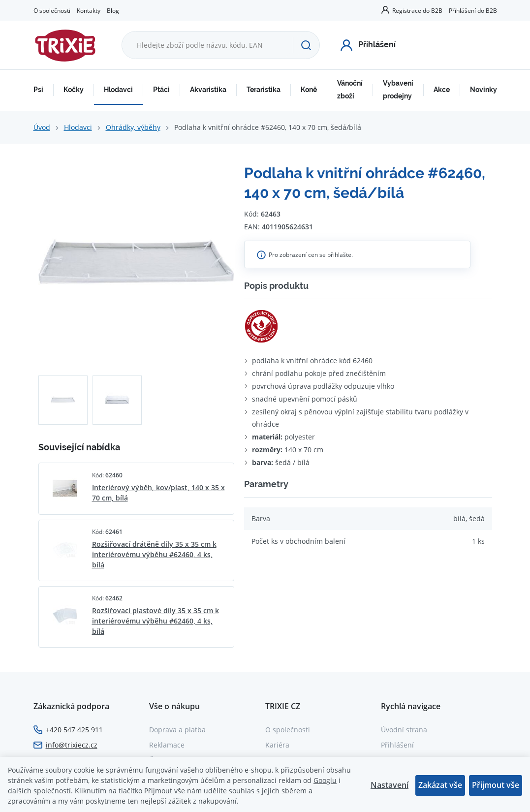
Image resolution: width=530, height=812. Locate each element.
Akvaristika (208, 90)
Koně (309, 90)
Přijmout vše (496, 785)
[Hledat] (306, 45)
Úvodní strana (404, 730)
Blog (113, 10)
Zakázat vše (440, 785)
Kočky (74, 90)
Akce (442, 90)
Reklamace (167, 745)
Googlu (325, 780)
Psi (38, 90)
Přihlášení (397, 745)
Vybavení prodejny (398, 90)
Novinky (483, 90)
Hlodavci (118, 90)
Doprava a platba (177, 730)
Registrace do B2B (417, 10)
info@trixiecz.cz (72, 745)
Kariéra (277, 745)
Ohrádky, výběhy (133, 127)
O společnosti (52, 10)
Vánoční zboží (350, 90)
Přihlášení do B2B (473, 10)
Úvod (42, 127)
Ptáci (161, 90)
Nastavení (390, 785)
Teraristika (264, 90)
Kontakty (89, 10)
